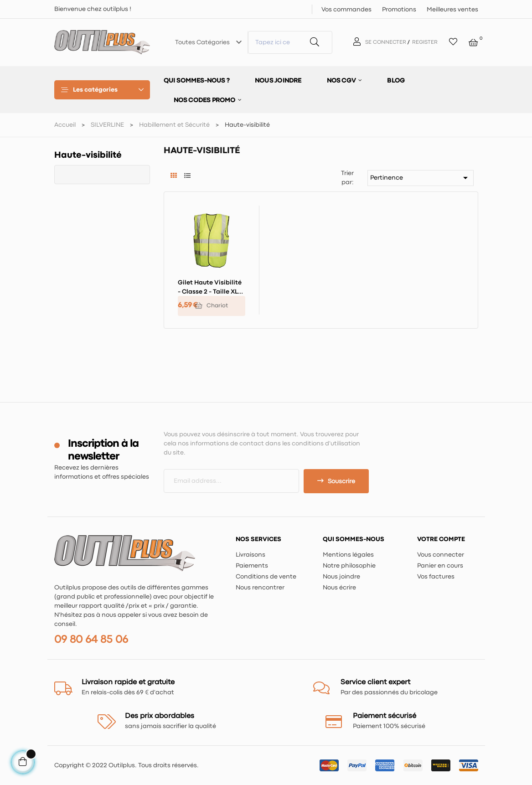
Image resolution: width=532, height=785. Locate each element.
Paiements (252, 566)
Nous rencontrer (260, 588)
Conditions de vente (266, 577)
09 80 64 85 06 (91, 640)
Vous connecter (441, 555)
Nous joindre (341, 577)
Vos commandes (346, 10)
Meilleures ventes (452, 10)
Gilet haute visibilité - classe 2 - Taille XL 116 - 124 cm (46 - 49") (210, 288)
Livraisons (251, 555)
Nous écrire (339, 588)
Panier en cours (440, 566)
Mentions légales (348, 555)
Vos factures (436, 577)
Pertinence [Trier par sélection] (421, 178)
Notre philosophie (349, 566)
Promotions (399, 10)
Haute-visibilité (88, 155)
